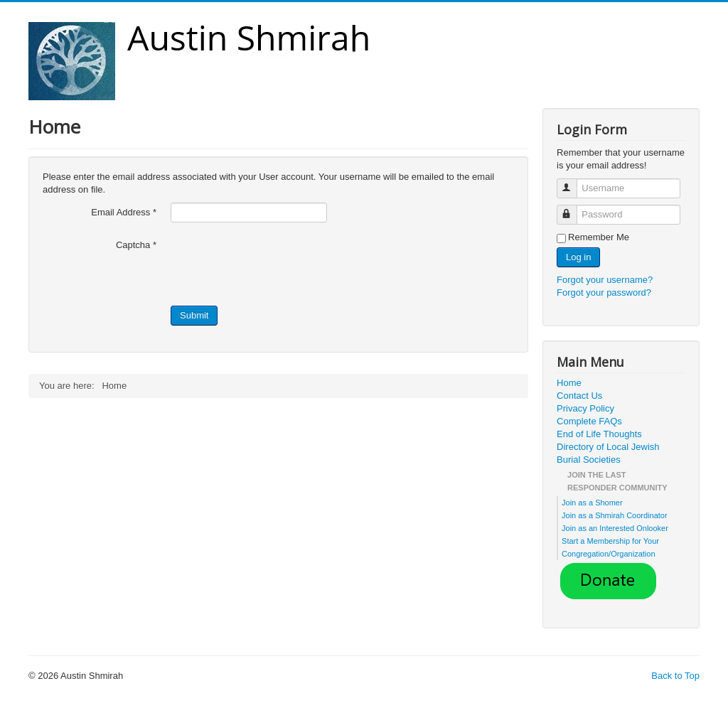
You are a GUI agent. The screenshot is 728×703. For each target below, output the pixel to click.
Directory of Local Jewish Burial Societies (608, 453)
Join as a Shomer (592, 503)
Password (573, 209)
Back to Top (675, 676)
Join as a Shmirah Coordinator (615, 515)
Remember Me (599, 237)
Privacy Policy (585, 408)
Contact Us (579, 396)
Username (573, 182)
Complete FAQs (589, 421)
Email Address (124, 212)
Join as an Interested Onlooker (615, 528)
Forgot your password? (604, 293)
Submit (194, 315)
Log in (578, 257)
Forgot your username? (605, 280)
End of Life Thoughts (599, 434)
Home (569, 383)
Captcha (136, 245)
